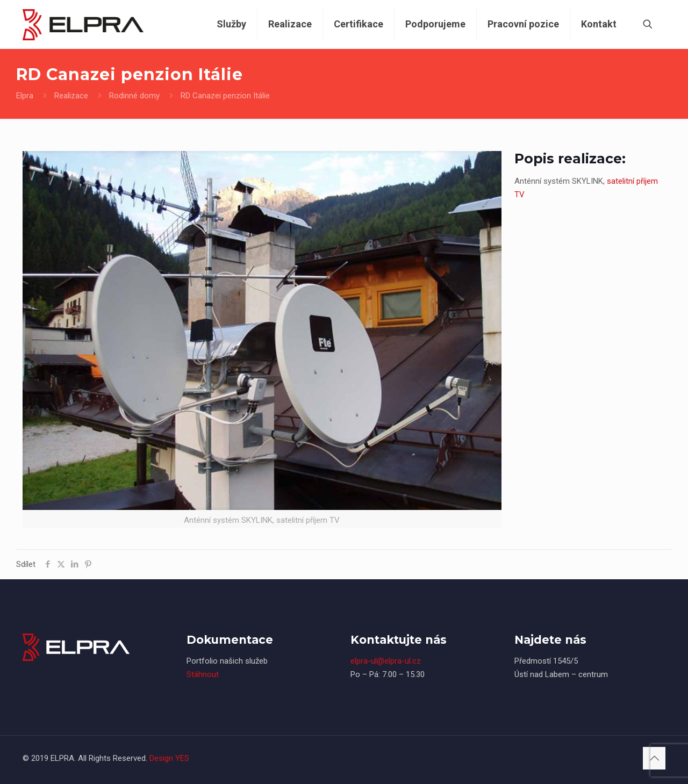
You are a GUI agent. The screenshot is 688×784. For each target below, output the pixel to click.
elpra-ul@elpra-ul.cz (386, 661)
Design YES (169, 758)
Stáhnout (203, 674)
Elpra (25, 96)
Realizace (71, 96)
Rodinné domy (134, 96)
